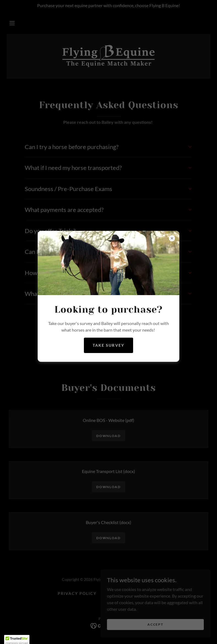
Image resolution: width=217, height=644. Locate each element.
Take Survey (108, 345)
